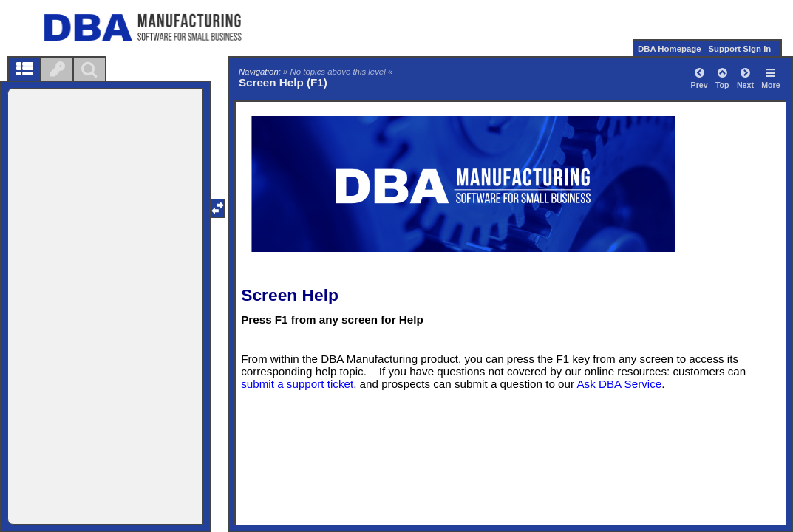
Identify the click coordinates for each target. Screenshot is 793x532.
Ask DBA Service (619, 384)
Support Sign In (739, 49)
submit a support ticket (297, 384)
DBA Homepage (670, 49)
